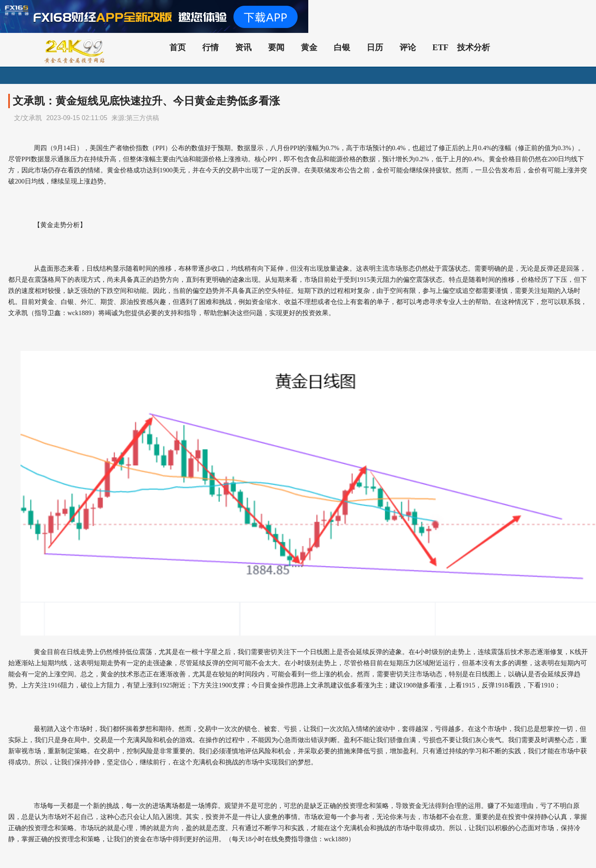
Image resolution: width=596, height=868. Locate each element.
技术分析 (474, 47)
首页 (178, 47)
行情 (210, 47)
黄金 (309, 47)
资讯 (243, 47)
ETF (440, 47)
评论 (408, 47)
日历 (375, 47)
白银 (342, 47)
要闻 (276, 47)
